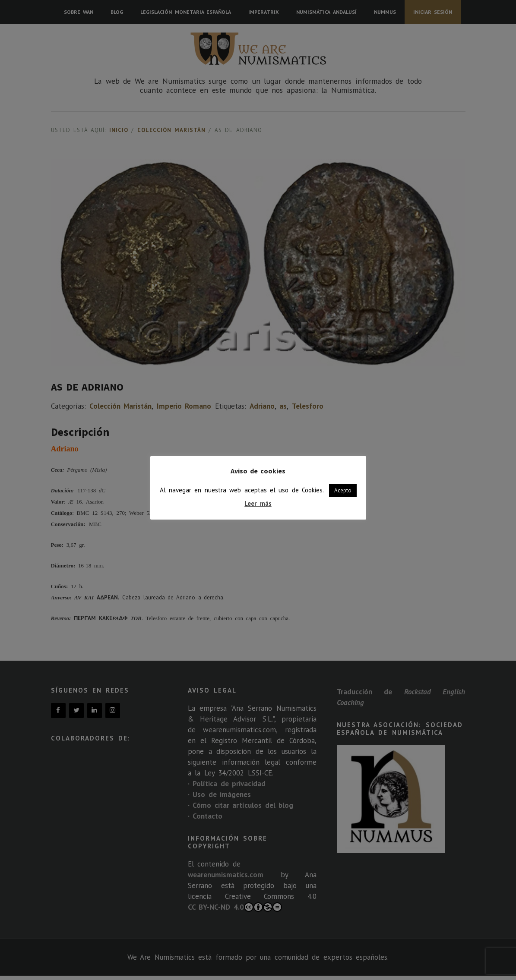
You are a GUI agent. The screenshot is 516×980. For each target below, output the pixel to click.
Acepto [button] (343, 490)
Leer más (258, 503)
